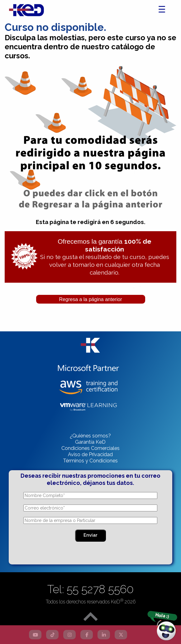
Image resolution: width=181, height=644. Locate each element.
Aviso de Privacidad (90, 454)
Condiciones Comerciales (90, 448)
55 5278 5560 (100, 589)
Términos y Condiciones (90, 461)
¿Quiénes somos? (90, 436)
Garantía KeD (90, 442)
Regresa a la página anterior (91, 299)
